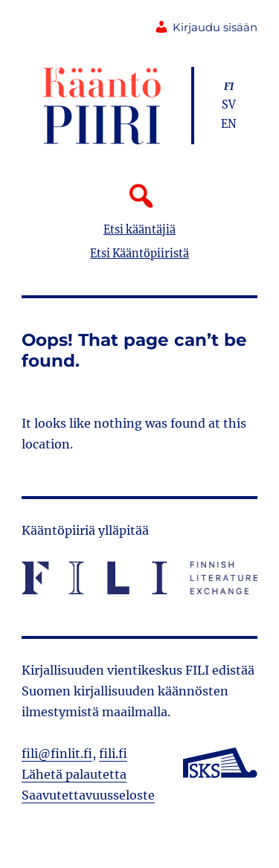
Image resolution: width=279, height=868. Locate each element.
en (229, 124)
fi (229, 86)
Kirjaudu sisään (206, 28)
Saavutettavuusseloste (88, 795)
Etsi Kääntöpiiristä (139, 254)
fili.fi (113, 753)
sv (229, 105)
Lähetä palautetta (74, 774)
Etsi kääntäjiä (139, 230)
